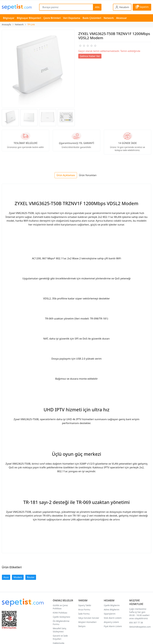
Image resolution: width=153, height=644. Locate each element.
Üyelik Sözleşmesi (61, 617)
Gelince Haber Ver (90, 56)
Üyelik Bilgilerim (112, 605)
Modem (18, 577)
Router (31, 577)
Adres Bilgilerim (112, 610)
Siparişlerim (110, 614)
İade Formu (84, 614)
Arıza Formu (84, 610)
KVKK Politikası (60, 613)
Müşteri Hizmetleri (87, 622)
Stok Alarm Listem (113, 618)
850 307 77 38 (136, 623)
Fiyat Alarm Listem (113, 626)
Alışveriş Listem (111, 622)
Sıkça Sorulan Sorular (89, 618)
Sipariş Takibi (85, 605)
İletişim (82, 626)
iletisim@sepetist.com (140, 627)
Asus (6, 577)
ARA (97, 7)
